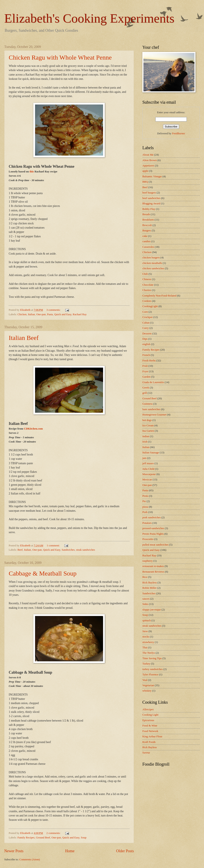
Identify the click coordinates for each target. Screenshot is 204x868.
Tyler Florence (150, 675)
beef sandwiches (151, 198)
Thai (145, 647)
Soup (84, 838)
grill (145, 393)
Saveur (146, 753)
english (146, 344)
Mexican (147, 480)
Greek (146, 388)
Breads (146, 214)
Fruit (145, 366)
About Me (148, 155)
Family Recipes (26, 838)
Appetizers (148, 166)
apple (145, 171)
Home (70, 851)
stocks (146, 637)
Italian (31, 314)
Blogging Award (151, 203)
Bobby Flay (149, 209)
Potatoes (147, 523)
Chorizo (147, 290)
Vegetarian (148, 685)
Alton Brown (150, 160)
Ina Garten (148, 431)
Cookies (147, 301)
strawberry (148, 642)
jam (144, 458)
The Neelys (149, 653)
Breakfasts (148, 220)
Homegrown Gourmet (154, 415)
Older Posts (125, 851)
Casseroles (148, 247)
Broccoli (147, 225)
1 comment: (54, 546)
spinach (147, 620)
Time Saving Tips (152, 658)
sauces (146, 599)
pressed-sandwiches (153, 528)
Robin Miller (149, 588)
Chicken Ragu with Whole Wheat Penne (60, 57)
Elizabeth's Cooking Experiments (89, 18)
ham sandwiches (151, 409)
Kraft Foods (149, 742)
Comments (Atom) (30, 859)
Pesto (145, 496)
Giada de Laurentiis (153, 382)
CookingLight (150, 306)
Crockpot (147, 317)
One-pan (41, 314)
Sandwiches (68, 550)
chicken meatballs (152, 263)
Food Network (150, 731)
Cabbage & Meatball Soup (43, 573)
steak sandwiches (86, 550)
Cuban (146, 323)
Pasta (50, 314)
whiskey (147, 691)
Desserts (147, 334)
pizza (145, 507)
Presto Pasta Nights (153, 534)
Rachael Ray (80, 314)
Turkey (146, 664)
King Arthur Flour (152, 736)
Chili (145, 274)
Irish (145, 442)
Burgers (147, 231)
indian (146, 436)
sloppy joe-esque (152, 610)
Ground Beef (43, 838)
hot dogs (147, 420)
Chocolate (148, 285)
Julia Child (148, 469)
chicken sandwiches (153, 268)
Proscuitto (148, 539)
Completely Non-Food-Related (159, 296)
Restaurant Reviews (153, 572)
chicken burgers (151, 258)
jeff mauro (148, 463)
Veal (145, 680)
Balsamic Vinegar (152, 176)
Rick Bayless (150, 583)
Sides (145, 604)
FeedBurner (179, 133)
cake (145, 236)
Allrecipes (148, 709)
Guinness (147, 404)
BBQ (145, 182)
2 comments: (54, 833)
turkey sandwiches (152, 669)
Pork (145, 512)
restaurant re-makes (153, 566)
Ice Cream (148, 425)
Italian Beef (24, 338)
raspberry (148, 561)
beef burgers (149, 193)
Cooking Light (150, 715)
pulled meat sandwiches (155, 545)
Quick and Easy (63, 314)
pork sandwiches (152, 517)
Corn (145, 312)
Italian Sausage (151, 453)
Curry (146, 328)
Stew (145, 631)
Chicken (22, 314)
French (146, 355)
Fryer (145, 371)
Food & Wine (150, 726)
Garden (146, 377)
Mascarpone (149, 474)
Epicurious (148, 720)
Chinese (147, 279)
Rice (145, 577)
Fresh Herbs (149, 361)
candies (147, 241)
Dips (145, 339)
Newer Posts (14, 851)
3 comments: (54, 310)
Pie (144, 501)
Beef (20, 550)
